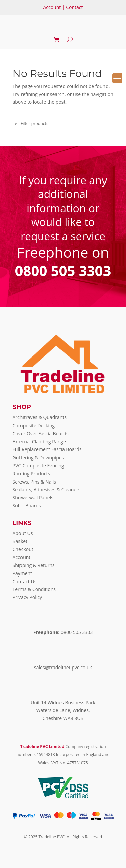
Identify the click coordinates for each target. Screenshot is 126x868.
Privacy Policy (27, 597)
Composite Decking (34, 425)
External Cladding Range (39, 442)
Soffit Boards (27, 506)
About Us (23, 533)
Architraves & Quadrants (40, 417)
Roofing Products (32, 474)
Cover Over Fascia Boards (41, 433)
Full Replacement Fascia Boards (47, 449)
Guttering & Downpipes (38, 457)
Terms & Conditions (34, 589)
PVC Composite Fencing (38, 466)
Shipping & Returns (34, 565)
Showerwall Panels (33, 498)
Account (52, 7)
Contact (74, 7)
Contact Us (25, 581)
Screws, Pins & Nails (35, 482)
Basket (20, 541)
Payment (23, 573)
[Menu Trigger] (117, 78)
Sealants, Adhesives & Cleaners (47, 489)
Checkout (23, 549)
